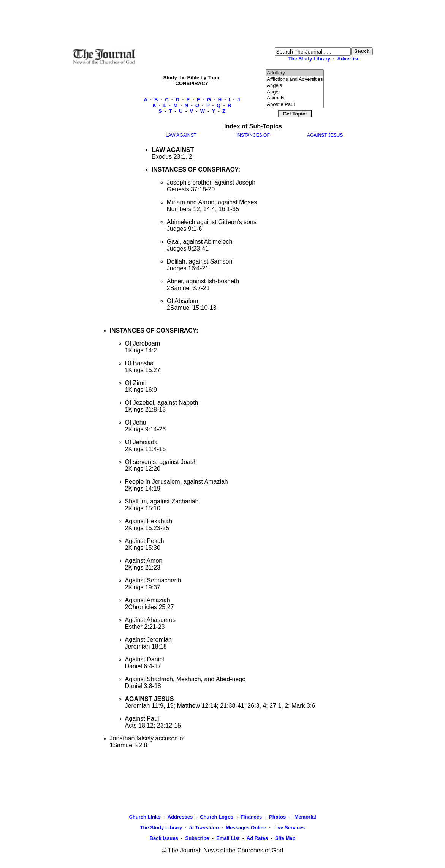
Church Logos (217, 817)
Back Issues (164, 838)
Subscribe (197, 838)
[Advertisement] (223, 23)
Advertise (348, 59)
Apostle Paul (295, 105)
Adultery (295, 73)
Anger (295, 92)
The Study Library (309, 59)
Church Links (145, 817)
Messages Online (246, 828)
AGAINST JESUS (325, 135)
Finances (251, 817)
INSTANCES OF (253, 135)
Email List (228, 838)
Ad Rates (257, 838)
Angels (295, 86)
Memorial (305, 817)
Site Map (285, 838)
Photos (277, 817)
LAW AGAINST (181, 135)
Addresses (180, 817)
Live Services (289, 828)
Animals (295, 98)
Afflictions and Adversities (295, 80)
